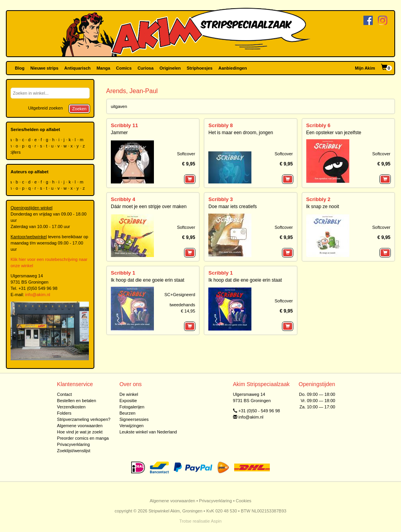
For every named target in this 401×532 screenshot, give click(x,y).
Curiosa (145, 68)
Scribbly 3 (220, 199)
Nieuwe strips (45, 68)
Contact (65, 394)
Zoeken (79, 109)
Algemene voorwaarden (80, 426)
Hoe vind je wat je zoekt (80, 432)
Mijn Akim (365, 68)
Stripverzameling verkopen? (84, 419)
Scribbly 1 (123, 273)
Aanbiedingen (233, 68)
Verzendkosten (71, 407)
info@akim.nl (38, 295)
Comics (124, 68)
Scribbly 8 (220, 125)
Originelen (170, 68)
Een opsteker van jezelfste (334, 133)
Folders (64, 413)
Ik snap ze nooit (323, 207)
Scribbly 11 (124, 125)
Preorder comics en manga (83, 438)
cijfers (16, 152)
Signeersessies (134, 419)
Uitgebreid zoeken (46, 108)
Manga (103, 68)
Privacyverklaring (74, 444)
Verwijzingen (132, 426)
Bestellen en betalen (77, 401)
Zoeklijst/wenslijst (74, 451)
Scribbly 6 (318, 125)
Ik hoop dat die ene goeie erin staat (147, 280)
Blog (20, 68)
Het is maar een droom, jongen (241, 133)
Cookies (244, 501)
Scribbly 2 (318, 199)
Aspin (216, 521)
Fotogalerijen (132, 407)
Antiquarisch (77, 68)
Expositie (128, 401)
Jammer (119, 133)
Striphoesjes (200, 68)
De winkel (129, 394)
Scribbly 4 (123, 199)
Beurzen (127, 413)
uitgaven (119, 106)
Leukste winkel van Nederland (148, 432)
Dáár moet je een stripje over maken (149, 207)
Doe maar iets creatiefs (232, 207)
